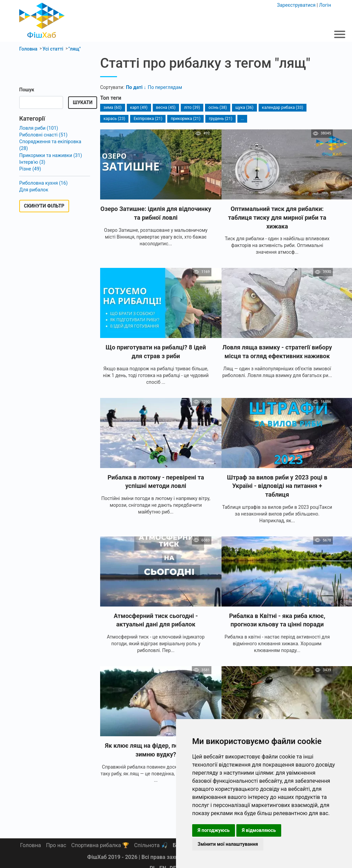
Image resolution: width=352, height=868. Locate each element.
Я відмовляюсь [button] (259, 830)
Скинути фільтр (44, 198)
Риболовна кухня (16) (43, 175)
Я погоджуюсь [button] (214, 830)
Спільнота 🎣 (151, 845)
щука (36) (244, 107)
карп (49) (138, 107)
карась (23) (114, 118)
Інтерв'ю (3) (32, 154)
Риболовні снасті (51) (43, 134)
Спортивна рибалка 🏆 (100, 845)
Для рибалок (34, 182)
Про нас (56, 845)
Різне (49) (30, 161)
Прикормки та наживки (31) (50, 148)
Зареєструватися (297, 5)
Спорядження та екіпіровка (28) (55, 141)
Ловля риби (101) (38, 128)
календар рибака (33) (281, 107)
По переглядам (164, 87)
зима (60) (112, 107)
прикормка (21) (185, 118)
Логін (325, 5)
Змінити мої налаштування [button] (228, 844)
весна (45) (166, 107)
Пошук (27, 90)
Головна (31, 845)
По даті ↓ (136, 87)
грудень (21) (220, 118)
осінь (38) (217, 107)
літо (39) (191, 107)
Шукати (83, 102)
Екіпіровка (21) (148, 118)
